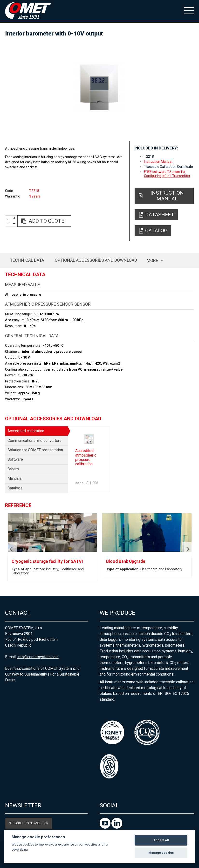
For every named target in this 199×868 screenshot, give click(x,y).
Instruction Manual (158, 162)
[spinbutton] (10, 221)
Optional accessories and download (96, 260)
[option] (100, 87)
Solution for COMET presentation (35, 450)
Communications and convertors (34, 441)
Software (15, 459)
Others (13, 469)
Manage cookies (161, 853)
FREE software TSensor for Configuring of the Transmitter (167, 174)
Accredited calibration (26, 431)
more (152, 260)
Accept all (161, 840)
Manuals (15, 478)
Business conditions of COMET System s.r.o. (43, 668)
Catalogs (15, 488)
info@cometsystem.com (38, 657)
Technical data (27, 260)
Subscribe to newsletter (29, 823)
